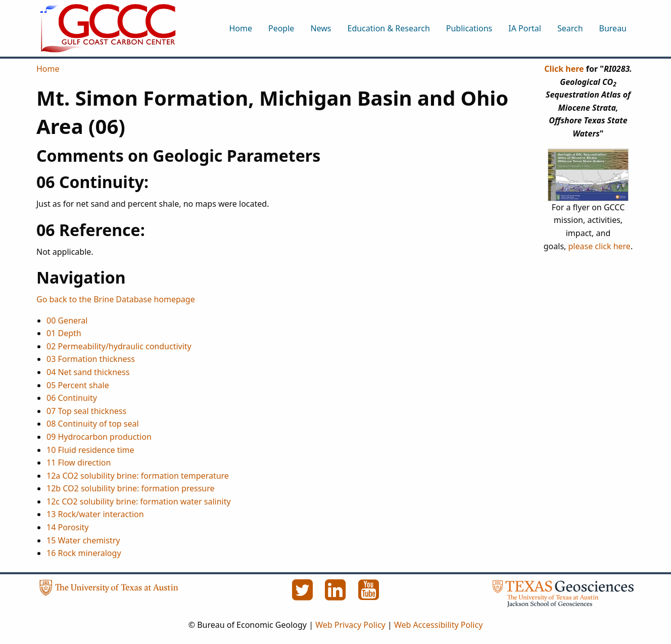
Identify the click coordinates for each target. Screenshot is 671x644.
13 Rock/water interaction (95, 514)
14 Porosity (68, 527)
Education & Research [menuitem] (388, 28)
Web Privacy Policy (350, 625)
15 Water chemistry (83, 540)
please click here (600, 246)
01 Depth (64, 333)
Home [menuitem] (241, 28)
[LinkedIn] (337, 595)
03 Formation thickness (91, 359)
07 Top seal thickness (86, 411)
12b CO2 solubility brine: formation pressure (131, 488)
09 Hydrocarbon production (99, 437)
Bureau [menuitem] (613, 28)
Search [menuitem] (570, 28)
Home (48, 69)
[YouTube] (369, 595)
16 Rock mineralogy (84, 553)
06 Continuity (72, 398)
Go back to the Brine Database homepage (116, 299)
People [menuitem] (281, 28)
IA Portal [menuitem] (525, 28)
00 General (67, 320)
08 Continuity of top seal (93, 424)
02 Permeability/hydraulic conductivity (119, 346)
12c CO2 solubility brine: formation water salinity (139, 501)
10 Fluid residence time (90, 450)
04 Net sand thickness (88, 372)
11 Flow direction (79, 463)
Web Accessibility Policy (438, 625)
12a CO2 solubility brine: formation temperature (138, 476)
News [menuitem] (321, 28)
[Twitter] (303, 595)
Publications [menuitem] (469, 28)
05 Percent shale (78, 385)
